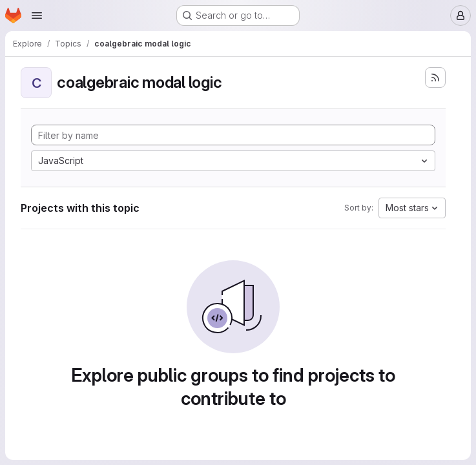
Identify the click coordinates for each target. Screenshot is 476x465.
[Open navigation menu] (37, 15)
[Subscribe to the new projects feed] (435, 77)
